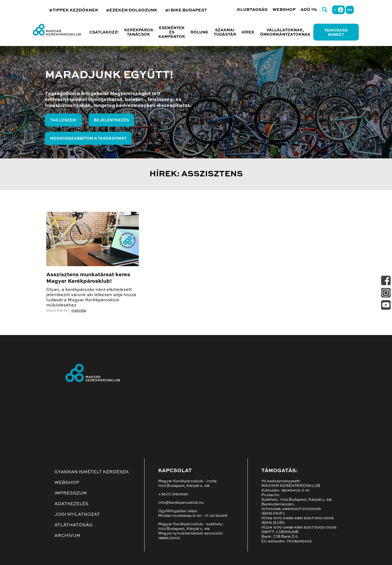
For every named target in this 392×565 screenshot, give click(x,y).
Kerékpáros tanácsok (139, 32)
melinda (79, 311)
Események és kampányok (172, 32)
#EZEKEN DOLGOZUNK (132, 10)
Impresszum (71, 493)
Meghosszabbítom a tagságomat (88, 139)
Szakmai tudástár (225, 32)
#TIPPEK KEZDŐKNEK (74, 10)
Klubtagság (252, 10)
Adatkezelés (71, 504)
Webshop (284, 10)
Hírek (248, 32)
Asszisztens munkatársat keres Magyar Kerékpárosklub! (88, 278)
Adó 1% (309, 10)
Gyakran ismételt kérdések (92, 472)
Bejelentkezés (111, 120)
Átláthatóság (73, 525)
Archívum (67, 536)
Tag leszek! (63, 120)
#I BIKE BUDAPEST (186, 10)
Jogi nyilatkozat (77, 515)
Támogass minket (336, 33)
